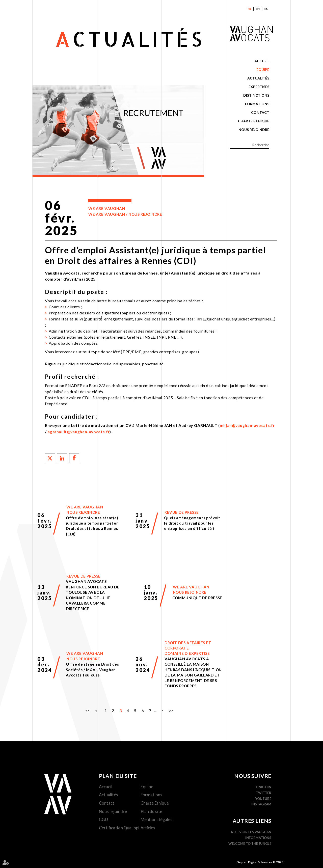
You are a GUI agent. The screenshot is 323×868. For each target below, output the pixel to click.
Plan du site (152, 812)
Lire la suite (80, 520)
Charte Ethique (254, 121)
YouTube (264, 798)
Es (266, 9)
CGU (104, 820)
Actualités (258, 78)
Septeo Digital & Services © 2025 (260, 862)
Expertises (259, 87)
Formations (257, 104)
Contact (260, 112)
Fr (250, 9)
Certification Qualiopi (120, 829)
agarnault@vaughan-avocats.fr (79, 431)
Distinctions (256, 95)
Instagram (262, 804)
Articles (149, 829)
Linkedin (264, 787)
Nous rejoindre (254, 130)
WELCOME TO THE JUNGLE (250, 843)
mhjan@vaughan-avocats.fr (248, 425)
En (258, 9)
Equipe (263, 70)
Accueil (262, 61)
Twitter (264, 792)
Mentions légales (157, 820)
